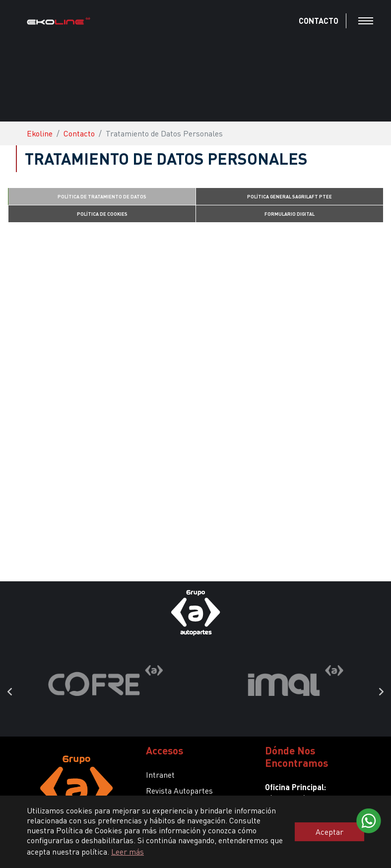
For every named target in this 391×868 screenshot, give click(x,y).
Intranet (160, 775)
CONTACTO (319, 21)
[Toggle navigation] (366, 21)
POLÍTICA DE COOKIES (102, 214)
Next (381, 692)
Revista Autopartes (179, 790)
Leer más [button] (128, 851)
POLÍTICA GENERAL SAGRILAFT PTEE (290, 196)
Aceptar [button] (329, 832)
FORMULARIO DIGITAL (290, 214)
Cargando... (195, 397)
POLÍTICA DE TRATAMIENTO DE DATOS (102, 196)
